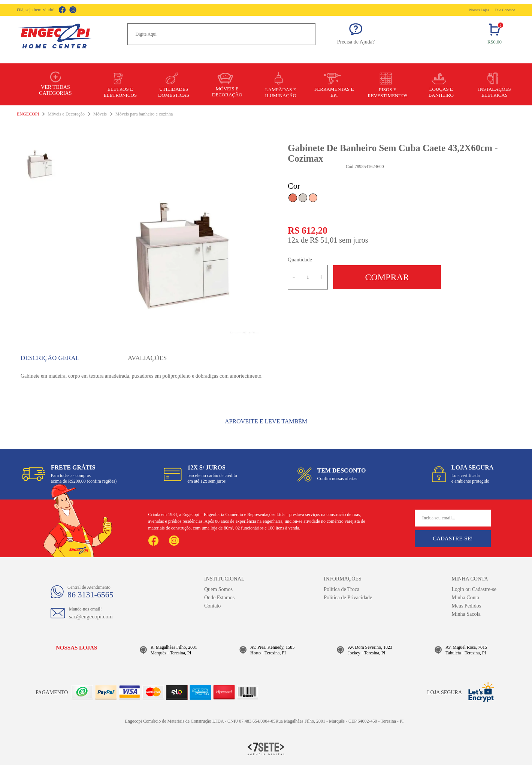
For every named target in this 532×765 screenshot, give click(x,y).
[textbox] (221, 34)
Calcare (303, 198)
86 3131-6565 (90, 595)
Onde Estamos (219, 598)
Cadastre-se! (453, 538)
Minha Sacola (466, 614)
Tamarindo (293, 198)
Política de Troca (341, 589)
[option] (184, 257)
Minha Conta (465, 598)
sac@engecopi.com (91, 616)
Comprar (387, 277)
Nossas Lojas (479, 10)
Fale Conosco (505, 10)
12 (293, 240)
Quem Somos (218, 589)
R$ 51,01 (324, 240)
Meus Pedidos (466, 606)
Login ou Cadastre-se (474, 589)
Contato (212, 606)
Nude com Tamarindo (313, 198)
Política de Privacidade (348, 598)
